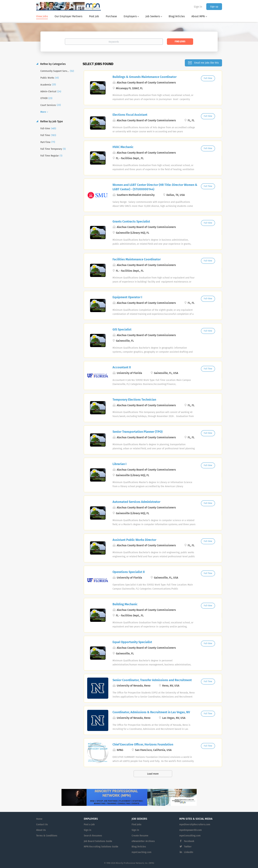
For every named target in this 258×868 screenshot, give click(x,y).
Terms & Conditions (47, 836)
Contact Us (42, 824)
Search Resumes (93, 836)
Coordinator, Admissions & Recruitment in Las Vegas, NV (151, 712)
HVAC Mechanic (123, 147)
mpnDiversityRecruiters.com (195, 824)
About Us (41, 830)
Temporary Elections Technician (134, 400)
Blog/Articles (139, 847)
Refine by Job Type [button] (51, 121)
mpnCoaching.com (142, 852)
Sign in (198, 7)
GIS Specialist (122, 329)
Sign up (214, 7)
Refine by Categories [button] (53, 64)
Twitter (188, 847)
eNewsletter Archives (143, 841)
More (43, 112)
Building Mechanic (125, 604)
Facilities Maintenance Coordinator (137, 259)
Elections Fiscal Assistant (130, 115)
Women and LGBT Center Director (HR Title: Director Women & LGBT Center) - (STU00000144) (155, 187)
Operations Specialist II (129, 572)
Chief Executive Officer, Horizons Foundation (143, 744)
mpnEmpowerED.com (191, 830)
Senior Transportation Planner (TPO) (138, 432)
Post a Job (89, 824)
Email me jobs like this (206, 63)
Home (39, 819)
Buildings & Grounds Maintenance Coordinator (145, 77)
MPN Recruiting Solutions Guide (101, 847)
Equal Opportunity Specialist (132, 642)
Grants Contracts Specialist (131, 222)
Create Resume (140, 836)
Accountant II (122, 367)
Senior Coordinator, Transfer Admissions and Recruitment (152, 680)
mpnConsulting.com (190, 836)
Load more (153, 774)
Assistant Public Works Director (134, 540)
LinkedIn (189, 852)
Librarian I (119, 464)
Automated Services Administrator (136, 502)
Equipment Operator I (127, 297)
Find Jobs (180, 41)
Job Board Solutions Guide (98, 841)
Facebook (189, 841)
